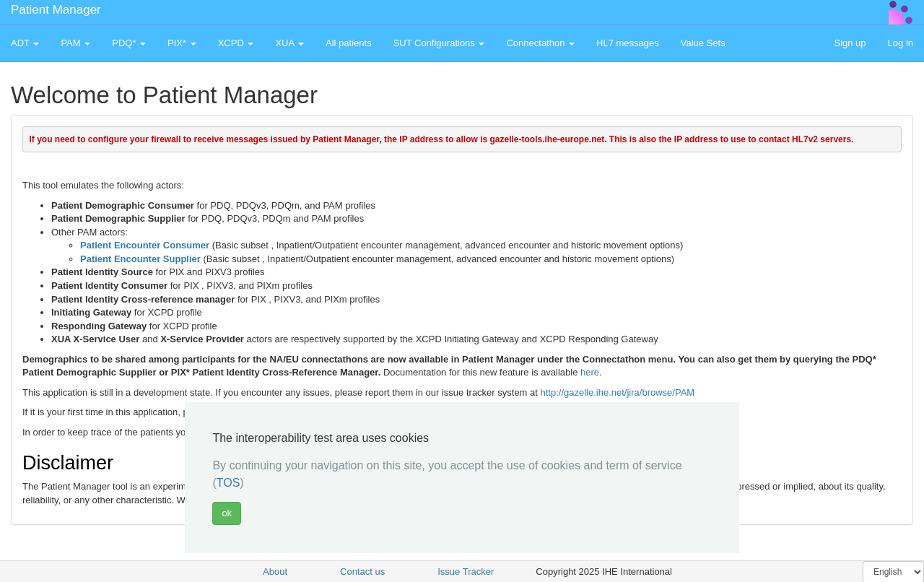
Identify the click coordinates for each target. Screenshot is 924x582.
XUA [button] (289, 43)
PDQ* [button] (129, 43)
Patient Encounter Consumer (145, 245)
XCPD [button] (236, 43)
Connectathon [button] (540, 43)
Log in (901, 43)
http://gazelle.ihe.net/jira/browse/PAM (618, 392)
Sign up (850, 43)
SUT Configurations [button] (439, 43)
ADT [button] (25, 43)
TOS (228, 483)
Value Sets (703, 43)
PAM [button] (75, 43)
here (590, 372)
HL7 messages (628, 43)
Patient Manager (56, 10)
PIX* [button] (182, 43)
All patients (349, 43)
